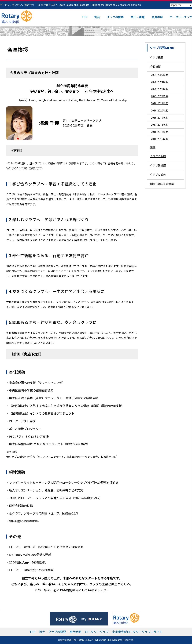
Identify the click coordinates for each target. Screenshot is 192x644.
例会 (97, 17)
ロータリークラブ (181, 17)
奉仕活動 (75, 632)
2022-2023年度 (159, 89)
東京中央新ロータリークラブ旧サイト (137, 632)
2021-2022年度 (159, 96)
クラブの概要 (115, 17)
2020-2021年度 (159, 103)
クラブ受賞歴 (158, 166)
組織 (153, 147)
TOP (85, 17)
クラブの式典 (158, 175)
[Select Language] (181, 5)
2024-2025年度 (159, 75)
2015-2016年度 (159, 139)
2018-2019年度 (159, 118)
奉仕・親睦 (138, 17)
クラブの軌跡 (158, 156)
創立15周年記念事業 (162, 184)
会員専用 (157, 17)
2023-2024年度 (159, 82)
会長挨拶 (155, 67)
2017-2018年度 (159, 125)
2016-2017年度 (159, 132)
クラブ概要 (157, 58)
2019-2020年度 (159, 111)
